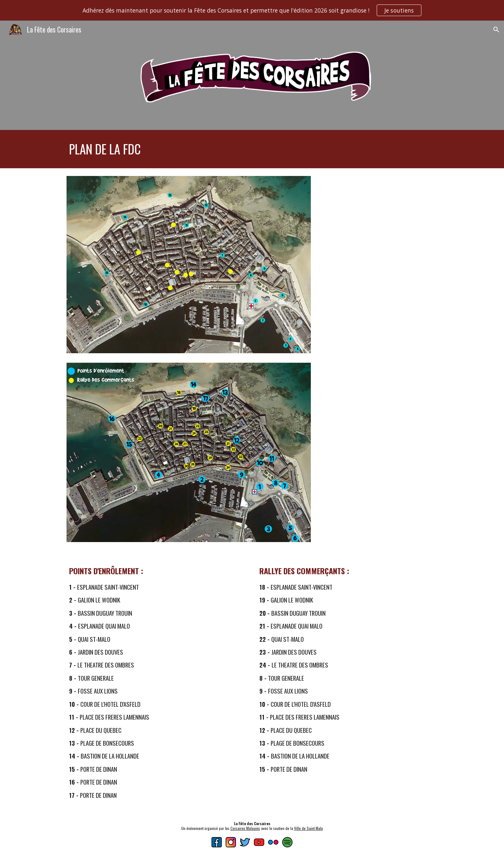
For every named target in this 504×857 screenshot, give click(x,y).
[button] (496, 30)
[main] (252, 149)
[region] (252, 10)
